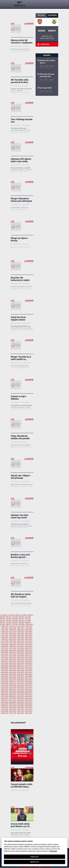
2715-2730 (5, 648)
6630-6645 (5, 702)
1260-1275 (20, 628)
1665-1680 (20, 633)
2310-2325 (5, 643)
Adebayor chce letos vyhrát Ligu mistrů (20, 516)
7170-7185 (5, 709)
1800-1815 (20, 635)
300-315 (9, 617)
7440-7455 (5, 713)
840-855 (28, 622)
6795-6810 (20, 704)
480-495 (15, 619)
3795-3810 (5, 663)
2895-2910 (28, 650)
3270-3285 (12, 656)
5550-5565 (5, 687)
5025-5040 (12, 680)
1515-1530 (12, 632)
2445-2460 (5, 645)
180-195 (30, 615)
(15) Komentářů (29, 577)
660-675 (21, 620)
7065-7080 (20, 707)
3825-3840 (20, 663)
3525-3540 (5, 659)
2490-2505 (28, 645)
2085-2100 (28, 639)
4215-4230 (12, 669)
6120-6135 (20, 695)
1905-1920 (5, 637)
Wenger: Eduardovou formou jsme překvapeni (21, 200)
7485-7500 (28, 713)
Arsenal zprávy (35, 867)
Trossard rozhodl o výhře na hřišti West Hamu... (22, 785)
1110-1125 (12, 626)
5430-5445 (12, 685)
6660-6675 (20, 702)
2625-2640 (28, 646)
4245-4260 (28, 669)
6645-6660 (12, 702)
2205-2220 (20, 641)
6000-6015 (28, 693)
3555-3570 (20, 659)
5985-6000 (20, 693)
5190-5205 (28, 682)
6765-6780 (5, 704)
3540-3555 (12, 659)
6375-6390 (12, 698)
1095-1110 (5, 626)
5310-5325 (20, 683)
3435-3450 (28, 658)
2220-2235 (28, 641)
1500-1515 (5, 632)
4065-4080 (5, 667)
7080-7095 (28, 707)
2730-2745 (12, 648)
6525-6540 (20, 700)
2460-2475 (12, 645)
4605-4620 (5, 674)
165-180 (24, 615)
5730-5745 (28, 689)
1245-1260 (12, 628)
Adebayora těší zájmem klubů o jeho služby (21, 160)
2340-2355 (20, 643)
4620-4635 (12, 674)
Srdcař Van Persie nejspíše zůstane (18, 318)
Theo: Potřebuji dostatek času (22, 121)
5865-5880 (28, 691)
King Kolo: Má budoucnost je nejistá (20, 279)
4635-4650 (20, 674)
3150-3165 (20, 654)
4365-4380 (20, 670)
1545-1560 (28, 632)
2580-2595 (5, 646)
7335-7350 (20, 711)
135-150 (11, 615)
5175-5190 (20, 682)
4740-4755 (5, 676)
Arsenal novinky (45, 867)
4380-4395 (28, 670)
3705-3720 (28, 661)
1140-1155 (28, 626)
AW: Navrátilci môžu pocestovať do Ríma (20, 81)
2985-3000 (5, 652)
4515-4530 (28, 672)
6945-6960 (28, 706)
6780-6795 (12, 704)
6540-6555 (28, 700)
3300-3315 (28, 656)
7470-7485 (20, 713)
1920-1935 (12, 637)
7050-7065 (12, 707)
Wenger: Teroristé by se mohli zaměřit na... (21, 358)
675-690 (28, 620)
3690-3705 (20, 661)
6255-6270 (20, 696)
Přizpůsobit (53, 851)
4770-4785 (20, 676)
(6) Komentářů (29, 340)
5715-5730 (20, 689)
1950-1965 (28, 637)
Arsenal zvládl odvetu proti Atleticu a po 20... (21, 825)
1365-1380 (5, 630)
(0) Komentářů (29, 380)
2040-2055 (5, 639)
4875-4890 (5, 678)
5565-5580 (12, 687)
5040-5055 (20, 680)
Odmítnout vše (35, 862)
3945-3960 (12, 665)
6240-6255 (12, 696)
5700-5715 (12, 689)
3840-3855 (28, 663)
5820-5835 (5, 691)
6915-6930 (12, 706)
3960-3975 (20, 665)
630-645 (9, 620)
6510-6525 (12, 700)
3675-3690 (12, 661)
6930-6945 (20, 706)
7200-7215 (20, 709)
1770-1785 (5, 635)
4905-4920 (20, 678)
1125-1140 (20, 626)
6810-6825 (28, 704)
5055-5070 (28, 680)
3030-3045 (28, 652)
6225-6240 (5, 696)
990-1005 (22, 624)
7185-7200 (12, 709)
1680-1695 (28, 633)
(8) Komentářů (29, 300)
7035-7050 (5, 707)
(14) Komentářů (29, 459)
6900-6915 (5, 706)
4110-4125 (28, 667)
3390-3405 (5, 658)
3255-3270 (5, 656)
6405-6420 (28, 698)
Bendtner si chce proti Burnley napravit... (20, 556)
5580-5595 (20, 687)
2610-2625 (20, 646)
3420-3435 (20, 658)
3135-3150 (12, 654)
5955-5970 (5, 693)
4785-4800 (28, 676)
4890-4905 (12, 678)
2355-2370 (28, 643)
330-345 (21, 617)
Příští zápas (41, 15)
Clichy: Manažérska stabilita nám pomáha (20, 437)
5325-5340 (28, 683)
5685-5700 (5, 689)
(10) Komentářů (29, 23)
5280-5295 (5, 683)
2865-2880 (12, 650)
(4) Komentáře (29, 63)
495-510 (21, 619)
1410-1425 (28, 630)
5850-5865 (20, 691)
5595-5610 (28, 687)
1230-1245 (5, 628)
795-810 (9, 622)
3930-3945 (5, 665)
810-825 (15, 622)
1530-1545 (20, 632)
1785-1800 (12, 635)
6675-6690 (28, 702)
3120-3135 (5, 654)
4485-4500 (12, 672)
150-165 (17, 615)
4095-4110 (20, 667)
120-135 (5, 615)
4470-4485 (5, 672)
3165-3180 (28, 654)
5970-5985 (12, 693)
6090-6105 (5, 695)
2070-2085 (20, 639)
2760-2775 (28, 648)
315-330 (15, 617)
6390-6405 (20, 698)
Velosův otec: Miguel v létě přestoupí (21, 477)
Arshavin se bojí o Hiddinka (19, 398)
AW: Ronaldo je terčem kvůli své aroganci (21, 595)
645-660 (15, 620)
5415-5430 (5, 685)
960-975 (9, 624)
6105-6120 (12, 695)
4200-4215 (5, 669)
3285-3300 (20, 656)
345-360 (28, 617)
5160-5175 (12, 682)
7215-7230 (28, 709)
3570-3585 (28, 659)
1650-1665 (12, 633)
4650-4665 (28, 674)
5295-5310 (12, 683)
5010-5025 (5, 680)
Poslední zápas (52, 15)
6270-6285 (28, 696)
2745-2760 (20, 648)
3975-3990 (28, 665)
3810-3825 (12, 663)
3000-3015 (12, 652)
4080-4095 (12, 667)
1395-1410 (20, 630)
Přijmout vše (34, 857)
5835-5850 (12, 691)
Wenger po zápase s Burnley (19, 239)
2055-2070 (12, 639)
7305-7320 (5, 711)
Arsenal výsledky (24, 867)
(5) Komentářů (29, 142)
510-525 (28, 619)
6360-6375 (5, 698)
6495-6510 (5, 700)
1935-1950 (20, 637)
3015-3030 (20, 652)
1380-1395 (12, 630)
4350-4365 (12, 670)
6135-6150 (28, 695)
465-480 (9, 619)
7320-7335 (12, 711)
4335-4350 (5, 670)
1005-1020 (29, 624)
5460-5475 (28, 685)
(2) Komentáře (29, 103)
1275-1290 (28, 628)
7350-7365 (28, 711)
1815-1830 (28, 635)
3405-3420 (12, 658)
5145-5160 (5, 682)
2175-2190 (5, 641)
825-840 (21, 622)
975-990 (15, 624)
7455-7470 (12, 713)
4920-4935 (28, 678)
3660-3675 (5, 661)
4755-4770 (12, 676)
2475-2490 (20, 645)
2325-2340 (12, 643)
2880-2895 (20, 650)
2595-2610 (12, 646)
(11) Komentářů (29, 261)
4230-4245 (20, 669)
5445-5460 (20, 685)
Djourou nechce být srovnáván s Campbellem (22, 41)
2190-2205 (12, 641)
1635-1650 (5, 633)
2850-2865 (5, 650)
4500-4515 (20, 672)
